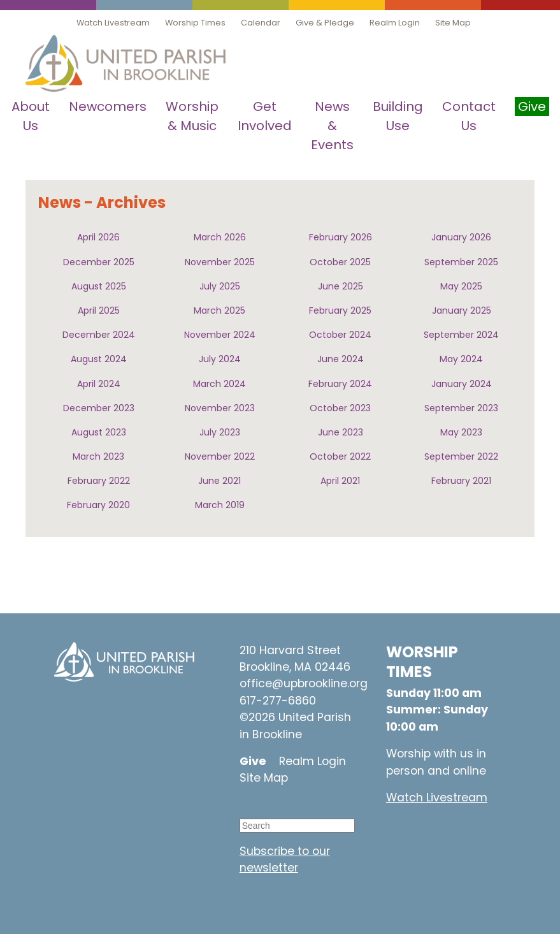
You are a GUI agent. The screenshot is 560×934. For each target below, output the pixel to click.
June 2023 (341, 432)
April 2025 (99, 310)
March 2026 (220, 237)
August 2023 (99, 432)
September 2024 (461, 335)
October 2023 (340, 408)
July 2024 (220, 359)
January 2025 (462, 310)
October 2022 (340, 456)
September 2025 (461, 262)
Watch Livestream (113, 23)
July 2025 (220, 286)
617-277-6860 (278, 701)
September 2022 (461, 456)
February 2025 (340, 310)
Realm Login (395, 23)
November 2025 (220, 262)
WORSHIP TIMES (422, 662)
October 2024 (340, 335)
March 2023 (98, 456)
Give (253, 761)
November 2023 (220, 408)
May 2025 (461, 286)
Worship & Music (192, 116)
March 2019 (220, 505)
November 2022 (220, 456)
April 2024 (99, 384)
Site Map (453, 23)
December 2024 (99, 335)
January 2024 (462, 384)
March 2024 (219, 384)
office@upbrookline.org (304, 683)
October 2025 (340, 262)
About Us (31, 116)
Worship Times (195, 23)
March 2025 (219, 310)
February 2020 (98, 505)
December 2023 (99, 408)
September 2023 (461, 408)
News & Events (332, 126)
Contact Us (469, 116)
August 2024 (99, 359)
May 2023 (461, 432)
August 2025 (99, 286)
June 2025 (341, 286)
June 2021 (219, 481)
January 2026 (461, 237)
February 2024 (340, 384)
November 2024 (220, 335)
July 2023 (220, 432)
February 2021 (461, 481)
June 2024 (341, 359)
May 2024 (461, 359)
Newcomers (108, 106)
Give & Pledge (325, 23)
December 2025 (99, 262)
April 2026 (98, 237)
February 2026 (341, 237)
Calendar (261, 23)
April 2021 (340, 481)
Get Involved (265, 116)
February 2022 (99, 481)
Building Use (398, 116)
